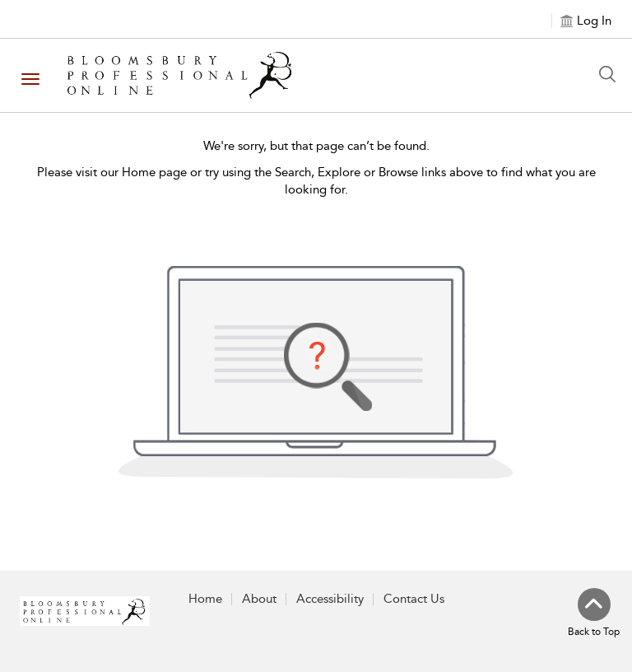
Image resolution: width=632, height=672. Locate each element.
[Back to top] (594, 614)
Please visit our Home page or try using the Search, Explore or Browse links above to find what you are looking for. (316, 181)
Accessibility (330, 599)
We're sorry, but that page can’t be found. (316, 146)
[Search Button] (611, 74)
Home (205, 599)
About (259, 599)
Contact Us (414, 599)
